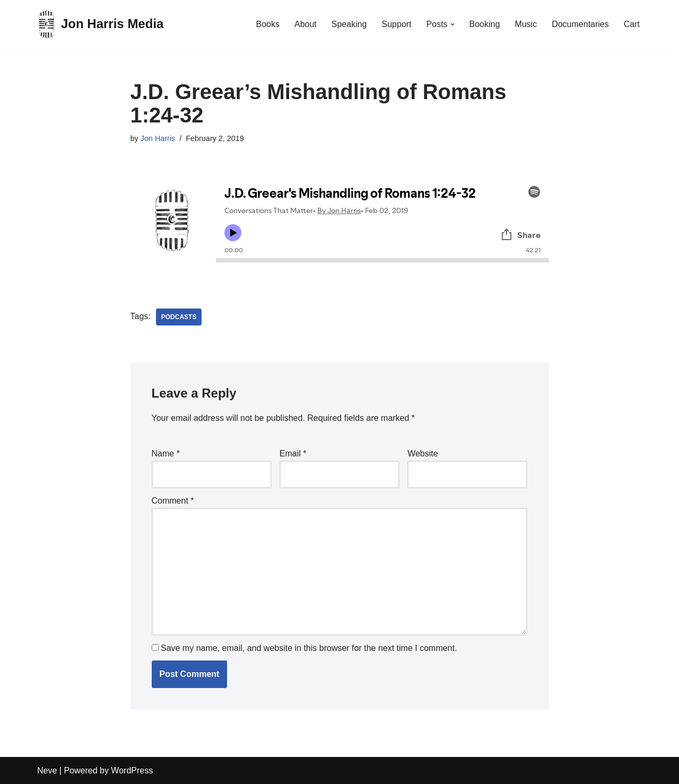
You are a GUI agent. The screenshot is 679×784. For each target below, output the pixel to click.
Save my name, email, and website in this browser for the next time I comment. (309, 648)
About (306, 24)
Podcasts (179, 317)
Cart (632, 24)
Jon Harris (158, 138)
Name (166, 453)
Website (423, 453)
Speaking (349, 24)
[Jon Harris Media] (100, 24)
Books (267, 24)
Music (526, 24)
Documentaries (580, 24)
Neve (47, 770)
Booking (485, 24)
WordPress (132, 770)
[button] (452, 24)
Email (293, 453)
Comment (173, 501)
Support (396, 24)
